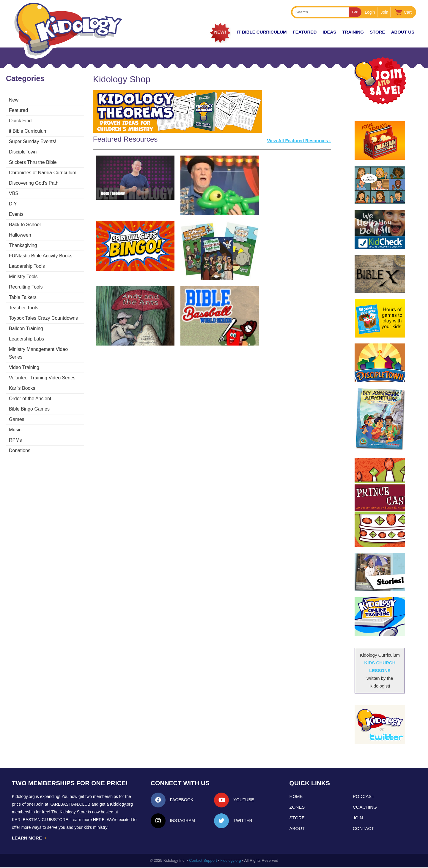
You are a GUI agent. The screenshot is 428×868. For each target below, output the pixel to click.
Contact (363, 828)
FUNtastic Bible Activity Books (41, 256)
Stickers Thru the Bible (33, 162)
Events (16, 214)
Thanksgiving (23, 245)
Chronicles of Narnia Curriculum (43, 173)
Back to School (25, 225)
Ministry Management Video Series (46, 349)
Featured (18, 110)
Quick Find (20, 121)
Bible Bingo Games (29, 401)
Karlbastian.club (70, 804)
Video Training (24, 360)
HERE (99, 820)
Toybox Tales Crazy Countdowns (43, 318)
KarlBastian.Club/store (40, 820)
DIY (13, 204)
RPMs (15, 432)
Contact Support (203, 861)
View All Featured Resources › (301, 141)
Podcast (364, 796)
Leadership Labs (26, 339)
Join (385, 12)
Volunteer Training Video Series (42, 370)
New (14, 100)
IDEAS (329, 32)
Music (15, 422)
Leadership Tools (27, 266)
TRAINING (353, 32)
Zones (297, 807)
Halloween (20, 235)
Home (296, 796)
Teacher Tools (23, 308)
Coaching (365, 807)
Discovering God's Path (34, 183)
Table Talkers (23, 297)
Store (377, 32)
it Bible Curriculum (262, 32)
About (297, 828)
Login (370, 12)
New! (220, 32)
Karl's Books (22, 380)
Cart (408, 12)
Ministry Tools (23, 277)
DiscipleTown (23, 152)
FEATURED (305, 32)
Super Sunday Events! (33, 141)
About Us (403, 32)
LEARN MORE (29, 838)
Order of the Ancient (30, 391)
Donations (20, 443)
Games (17, 412)
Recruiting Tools (26, 287)
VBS (14, 193)
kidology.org (231, 861)
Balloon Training (26, 328)
